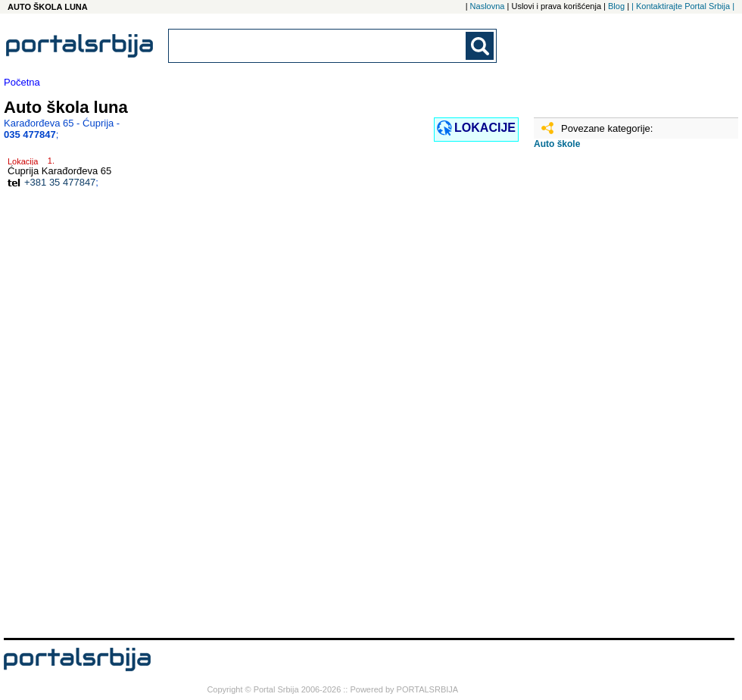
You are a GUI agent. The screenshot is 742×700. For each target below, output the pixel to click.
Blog (616, 6)
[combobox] (318, 46)
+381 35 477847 (60, 182)
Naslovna (488, 6)
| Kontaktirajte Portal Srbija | (683, 6)
